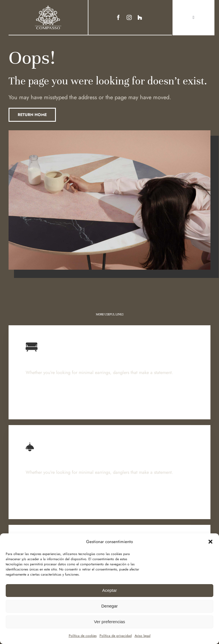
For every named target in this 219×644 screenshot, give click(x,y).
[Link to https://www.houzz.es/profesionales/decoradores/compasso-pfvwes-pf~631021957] (140, 17)
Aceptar (109, 590)
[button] (210, 542)
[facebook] (118, 17)
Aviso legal (143, 636)
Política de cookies (83, 636)
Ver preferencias (109, 622)
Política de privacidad (116, 636)
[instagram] (129, 17)
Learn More (38, 399)
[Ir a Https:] (48, 7)
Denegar (109, 606)
